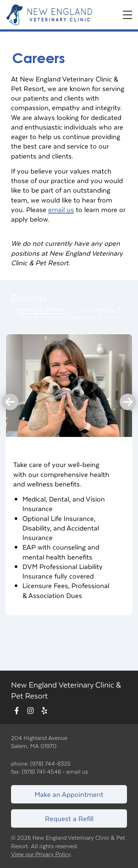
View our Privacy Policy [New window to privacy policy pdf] (41, 854)
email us (61, 209)
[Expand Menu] (128, 15)
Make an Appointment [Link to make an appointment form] (69, 794)
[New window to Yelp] (44, 711)
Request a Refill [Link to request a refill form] (69, 818)
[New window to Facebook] (17, 711)
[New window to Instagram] (31, 711)
